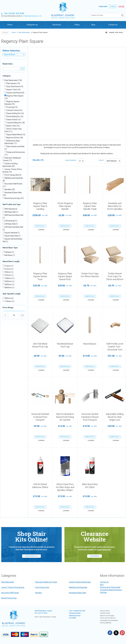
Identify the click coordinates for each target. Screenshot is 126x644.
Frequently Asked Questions (111, 590)
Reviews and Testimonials (110, 587)
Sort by (101, 160)
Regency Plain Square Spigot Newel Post (65, 276)
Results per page (71, 160)
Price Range (8, 308)
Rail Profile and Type (12, 204)
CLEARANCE (95, 556)
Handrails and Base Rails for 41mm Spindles (115, 206)
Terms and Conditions (108, 618)
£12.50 (65, 426)
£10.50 (90, 426)
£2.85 (65, 215)
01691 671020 (42, 613)
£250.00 (40, 215)
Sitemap (103, 592)
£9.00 (65, 356)
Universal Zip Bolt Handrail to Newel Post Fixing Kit (90, 417)
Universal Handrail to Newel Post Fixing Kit (40, 417)
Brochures (57, 25)
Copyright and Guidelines (109, 620)
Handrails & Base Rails (77, 593)
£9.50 (40, 426)
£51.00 (115, 356)
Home (10, 25)
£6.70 (90, 286)
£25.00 (65, 286)
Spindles (38, 593)
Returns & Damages (107, 616)
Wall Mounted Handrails (78, 587)
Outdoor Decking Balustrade (80, 582)
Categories (32, 25)
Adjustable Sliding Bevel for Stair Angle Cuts (115, 417)
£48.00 (90, 215)
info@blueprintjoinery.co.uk (32, 16)
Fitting (77, 25)
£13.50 (65, 496)
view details (40, 226)
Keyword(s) (8, 64)
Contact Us (113, 25)
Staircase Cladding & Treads (46, 582)
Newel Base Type (10, 248)
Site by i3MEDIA (106, 623)
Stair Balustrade (24, 32)
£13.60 (90, 356)
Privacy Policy (105, 611)
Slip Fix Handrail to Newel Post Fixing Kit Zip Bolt (65, 417)
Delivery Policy (105, 613)
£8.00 (40, 356)
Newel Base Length (11, 261)
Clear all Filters (14, 55)
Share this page (114, 32)
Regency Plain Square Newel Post (40, 276)
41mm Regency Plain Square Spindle (65, 206)
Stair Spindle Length (12, 294)
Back (5, 33)
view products (31, 556)
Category (7, 76)
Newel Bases (90, 344)
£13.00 (40, 496)
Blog (93, 25)
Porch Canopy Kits (42, 587)
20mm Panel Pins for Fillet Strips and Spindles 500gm (65, 487)
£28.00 (115, 215)
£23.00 (40, 286)
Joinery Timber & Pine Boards (13, 587)
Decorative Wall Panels (10, 593)
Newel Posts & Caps (9, 598)
